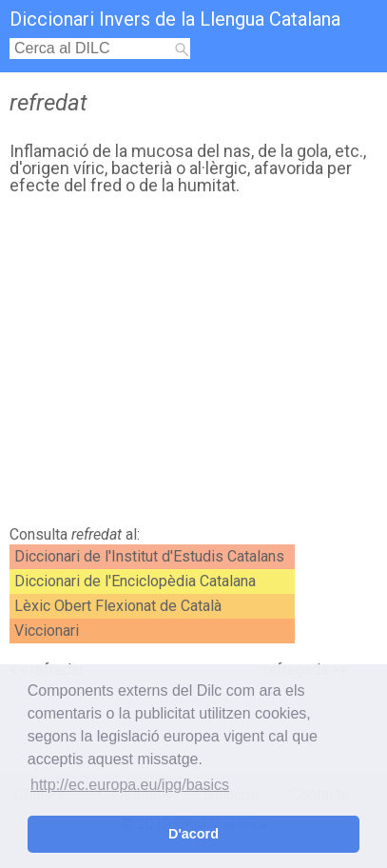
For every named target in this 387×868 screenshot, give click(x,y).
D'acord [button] (193, 834)
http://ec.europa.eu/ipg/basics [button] (130, 785)
